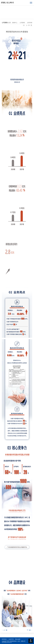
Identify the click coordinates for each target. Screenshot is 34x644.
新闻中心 (15, 23)
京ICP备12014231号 (7, 642)
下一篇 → (29, 630)
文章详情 (30, 23)
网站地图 (18, 639)
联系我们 (4, 639)
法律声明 (11, 639)
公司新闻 (22, 23)
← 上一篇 (5, 630)
